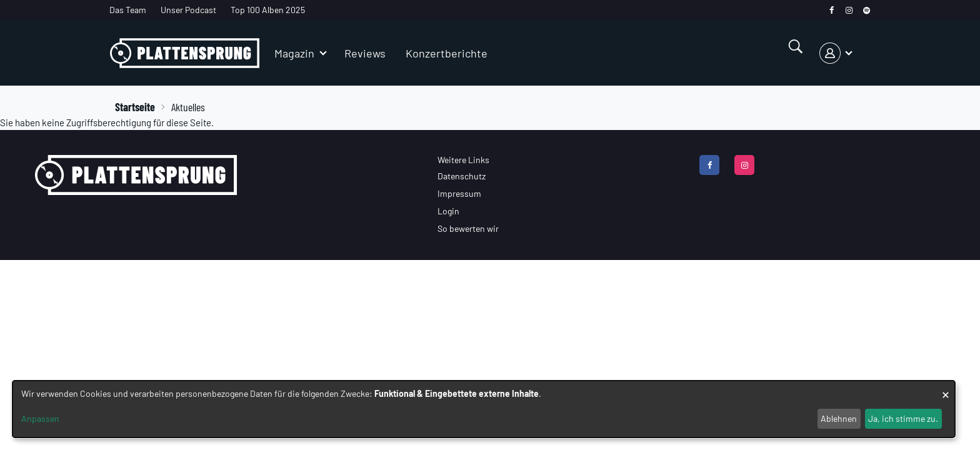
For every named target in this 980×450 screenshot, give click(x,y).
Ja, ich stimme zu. (903, 418)
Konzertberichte (447, 53)
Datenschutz (462, 176)
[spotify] (867, 10)
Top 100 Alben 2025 (268, 10)
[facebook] (832, 10)
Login (448, 211)
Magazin (294, 53)
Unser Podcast (188, 10)
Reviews (365, 53)
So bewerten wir (468, 228)
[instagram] (849, 10)
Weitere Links (463, 160)
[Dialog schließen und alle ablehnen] (946, 388)
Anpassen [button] (40, 418)
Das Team (128, 10)
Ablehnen (839, 418)
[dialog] (484, 409)
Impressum (459, 193)
